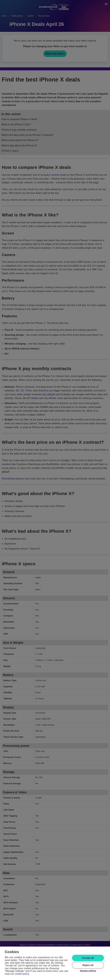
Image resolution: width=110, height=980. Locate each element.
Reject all (88, 965)
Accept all (88, 958)
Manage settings (88, 971)
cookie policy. (22, 974)
